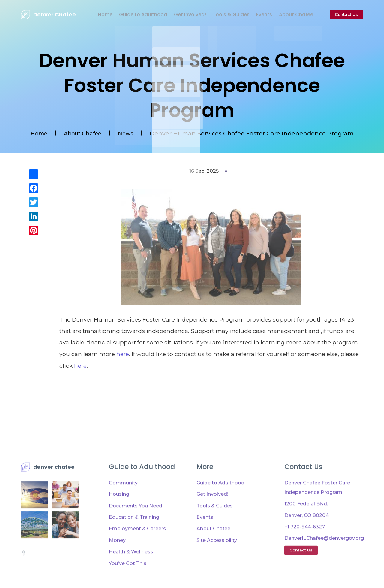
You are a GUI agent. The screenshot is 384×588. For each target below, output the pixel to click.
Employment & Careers (137, 543)
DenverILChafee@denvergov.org (324, 553)
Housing (119, 509)
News (128, 133)
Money (117, 555)
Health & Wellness (131, 567)
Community (123, 498)
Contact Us (346, 14)
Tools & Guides (225, 15)
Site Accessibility (217, 555)
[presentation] (48, 15)
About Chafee (294, 15)
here (123, 354)
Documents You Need (136, 521)
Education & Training (134, 532)
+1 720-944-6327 (305, 542)
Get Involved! (182, 15)
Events (260, 15)
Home (94, 15)
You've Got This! (128, 578)
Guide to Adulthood (133, 15)
